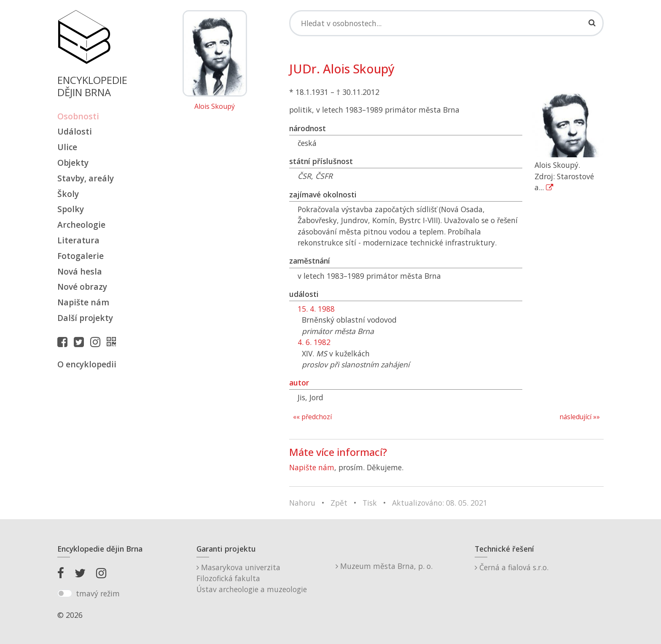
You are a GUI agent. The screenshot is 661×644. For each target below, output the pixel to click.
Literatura (78, 240)
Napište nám (83, 302)
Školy (68, 194)
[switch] (65, 593)
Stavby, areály (86, 178)
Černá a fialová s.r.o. (512, 567)
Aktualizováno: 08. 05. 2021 (440, 503)
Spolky (71, 209)
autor (299, 383)
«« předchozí (312, 417)
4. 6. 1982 (314, 342)
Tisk (370, 503)
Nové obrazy (82, 287)
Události (75, 131)
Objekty (73, 163)
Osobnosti (78, 116)
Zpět (339, 503)
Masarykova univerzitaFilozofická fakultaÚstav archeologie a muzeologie (252, 578)
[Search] (446, 23)
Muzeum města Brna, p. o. (384, 566)
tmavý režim (98, 593)
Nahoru (302, 503)
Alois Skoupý (215, 107)
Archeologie (81, 225)
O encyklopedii (87, 364)
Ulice (67, 147)
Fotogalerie (81, 256)
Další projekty (85, 318)
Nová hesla (80, 271)
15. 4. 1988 (316, 309)
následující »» (580, 417)
